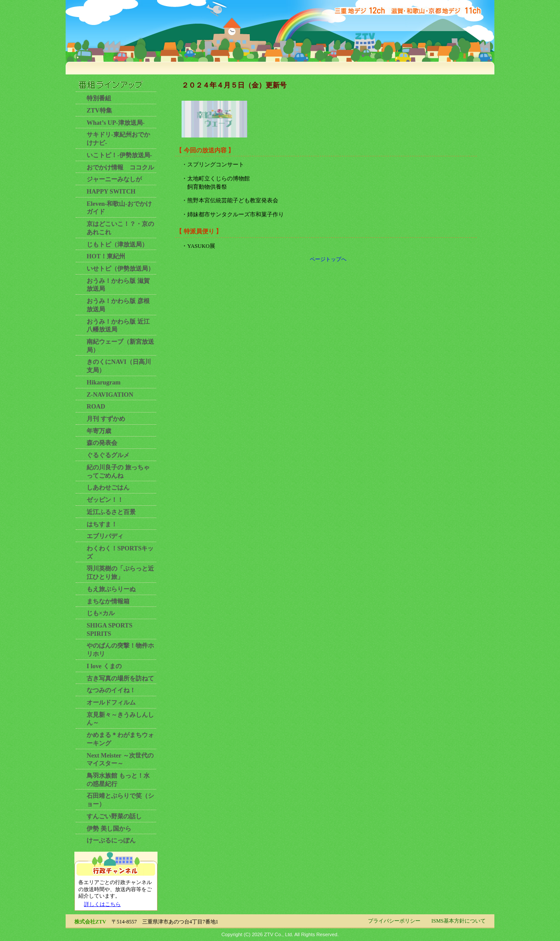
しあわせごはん (108, 487)
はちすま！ (102, 524)
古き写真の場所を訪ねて (120, 678)
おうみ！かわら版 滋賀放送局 (118, 285)
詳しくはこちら (102, 904)
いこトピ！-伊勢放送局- (119, 155)
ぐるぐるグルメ (108, 455)
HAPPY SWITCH (111, 191)
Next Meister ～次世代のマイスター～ (120, 759)
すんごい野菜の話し (114, 816)
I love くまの (104, 666)
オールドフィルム (111, 702)
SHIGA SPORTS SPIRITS (110, 629)
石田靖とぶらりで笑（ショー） (120, 800)
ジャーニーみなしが (114, 179)
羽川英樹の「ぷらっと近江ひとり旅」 (120, 573)
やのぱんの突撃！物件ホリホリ (120, 650)
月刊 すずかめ (106, 419)
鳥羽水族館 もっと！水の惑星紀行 (118, 780)
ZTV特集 (99, 110)
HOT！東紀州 (106, 256)
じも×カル (101, 613)
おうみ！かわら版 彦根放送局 (118, 305)
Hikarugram (104, 382)
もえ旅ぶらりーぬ (111, 589)
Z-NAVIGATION (110, 395)
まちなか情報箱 (108, 601)
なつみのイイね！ (111, 690)
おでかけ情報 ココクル (120, 167)
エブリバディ (105, 536)
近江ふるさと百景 (111, 512)
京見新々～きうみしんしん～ (120, 719)
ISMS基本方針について (458, 921)
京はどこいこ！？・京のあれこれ (120, 228)
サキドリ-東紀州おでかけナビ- (118, 139)
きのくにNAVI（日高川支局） (119, 366)
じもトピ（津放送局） (117, 244)
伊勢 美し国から (109, 828)
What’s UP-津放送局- (116, 123)
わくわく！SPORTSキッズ (120, 552)
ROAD (96, 406)
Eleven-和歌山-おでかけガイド (119, 208)
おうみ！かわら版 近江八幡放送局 (118, 326)
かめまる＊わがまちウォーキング (120, 739)
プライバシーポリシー (394, 921)
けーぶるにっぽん (111, 840)
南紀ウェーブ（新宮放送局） (120, 346)
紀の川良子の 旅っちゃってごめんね (118, 471)
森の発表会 (102, 443)
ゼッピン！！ (105, 500)
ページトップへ (328, 259)
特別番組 (99, 98)
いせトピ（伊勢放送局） (120, 268)
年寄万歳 (99, 431)
